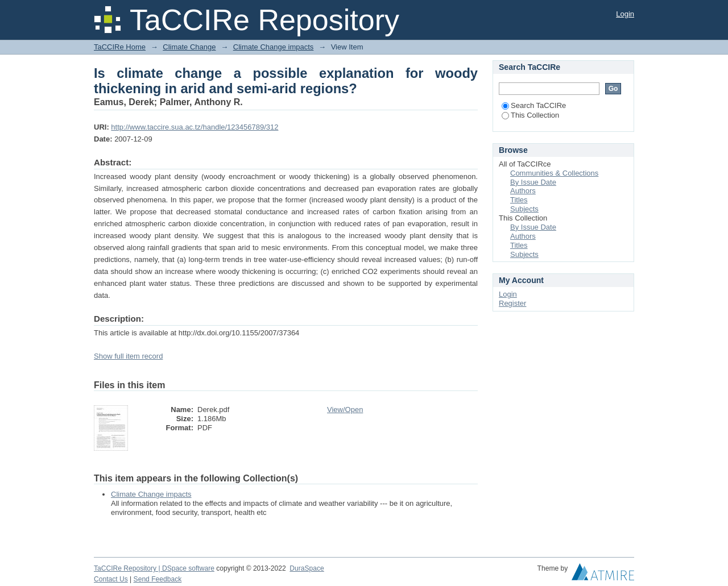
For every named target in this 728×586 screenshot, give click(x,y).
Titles (519, 200)
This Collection (530, 115)
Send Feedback (158, 579)
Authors (523, 191)
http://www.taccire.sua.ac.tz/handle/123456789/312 (195, 127)
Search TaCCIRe (534, 105)
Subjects (524, 209)
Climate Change (189, 47)
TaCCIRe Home (120, 47)
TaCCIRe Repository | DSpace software (154, 568)
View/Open (345, 410)
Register (512, 303)
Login (625, 14)
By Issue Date (533, 182)
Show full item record (128, 356)
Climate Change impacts (274, 47)
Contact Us (111, 579)
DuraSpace (307, 568)
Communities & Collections (554, 173)
